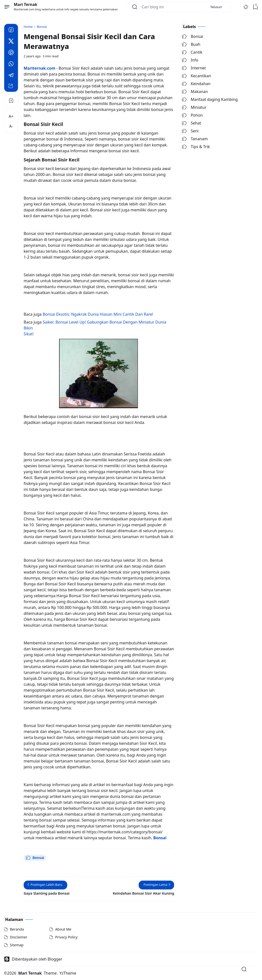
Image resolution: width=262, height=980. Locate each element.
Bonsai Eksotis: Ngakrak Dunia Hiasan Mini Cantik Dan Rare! (98, 314)
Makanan (195, 92)
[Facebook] (11, 31)
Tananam (195, 139)
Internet (194, 68)
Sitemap (17, 945)
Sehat (191, 123)
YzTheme (68, 973)
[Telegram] (11, 76)
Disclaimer (19, 937)
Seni (190, 131)
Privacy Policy (66, 937)
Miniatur (194, 107)
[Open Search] (244, 969)
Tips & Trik (196, 147)
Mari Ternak (26, 4)
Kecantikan (196, 76)
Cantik (192, 52)
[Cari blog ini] (171, 7)
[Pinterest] (11, 53)
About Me (63, 929)
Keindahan (196, 84)
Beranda (17, 929)
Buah (191, 44)
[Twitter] (11, 42)
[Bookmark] (11, 101)
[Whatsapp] (11, 64)
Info (190, 60)
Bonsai (35, 858)
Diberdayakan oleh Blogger (33, 959)
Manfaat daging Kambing (210, 99)
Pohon (192, 115)
